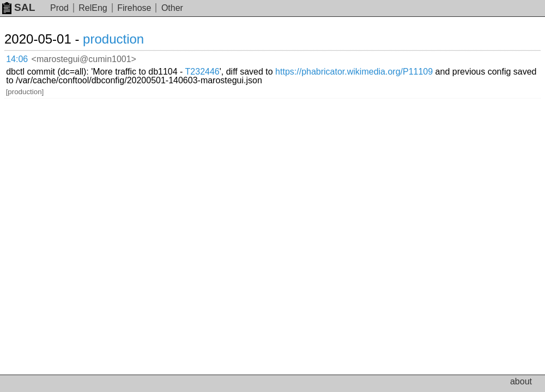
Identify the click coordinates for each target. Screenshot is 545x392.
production (113, 39)
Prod (59, 8)
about (521, 381)
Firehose (134, 8)
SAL (19, 7)
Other (172, 8)
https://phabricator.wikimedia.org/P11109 (354, 72)
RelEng (93, 8)
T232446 (202, 72)
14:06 (17, 59)
